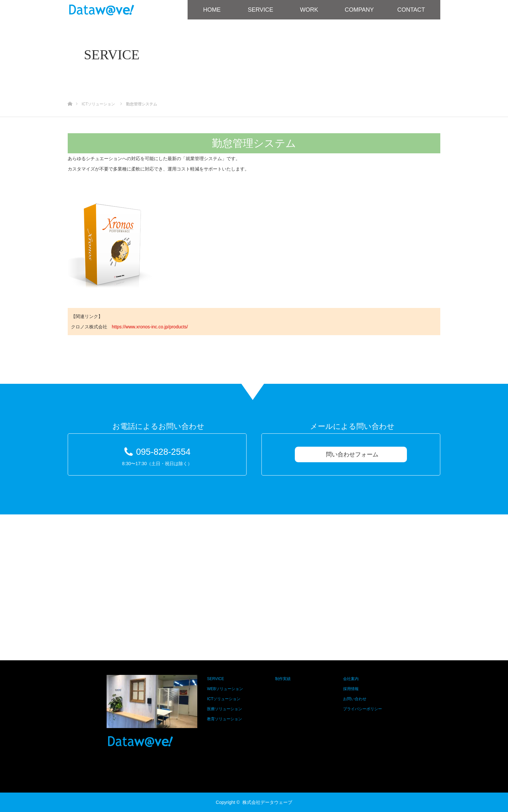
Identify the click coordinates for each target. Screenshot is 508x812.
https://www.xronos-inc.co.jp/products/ (150, 327)
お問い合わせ (355, 699)
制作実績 (283, 679)
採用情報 (351, 689)
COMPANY (359, 10)
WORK (309, 10)
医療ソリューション (225, 709)
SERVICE (261, 10)
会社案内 (351, 679)
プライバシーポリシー (363, 709)
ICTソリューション (224, 699)
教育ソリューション (225, 719)
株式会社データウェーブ (267, 802)
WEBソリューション (225, 689)
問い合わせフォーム (352, 454)
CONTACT (411, 10)
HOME (212, 10)
